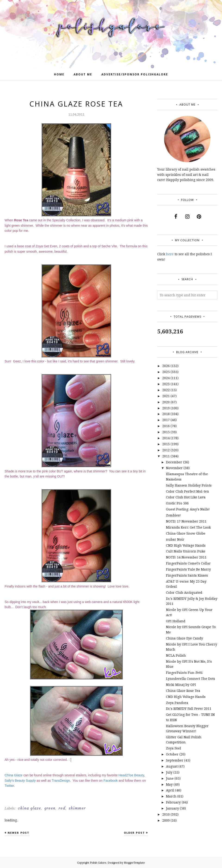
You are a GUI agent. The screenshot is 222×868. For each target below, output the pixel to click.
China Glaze (14, 775)
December (174, 462)
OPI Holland (176, 621)
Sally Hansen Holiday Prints (189, 485)
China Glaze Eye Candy (184, 638)
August (172, 766)
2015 (166, 432)
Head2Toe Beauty (131, 775)
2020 (166, 402)
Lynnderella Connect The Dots (191, 679)
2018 (166, 414)
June (170, 778)
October (172, 754)
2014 (166, 438)
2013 (166, 444)
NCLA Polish (176, 655)
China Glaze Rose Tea (183, 691)
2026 (166, 366)
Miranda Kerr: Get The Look (188, 527)
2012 (166, 450)
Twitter (9, 786)
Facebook (111, 781)
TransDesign (61, 781)
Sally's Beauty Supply (20, 781)
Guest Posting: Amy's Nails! (188, 509)
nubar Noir (175, 539)
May (169, 784)
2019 (166, 408)
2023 (166, 384)
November (174, 468)
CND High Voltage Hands (186, 545)
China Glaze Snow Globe (186, 533)
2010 (166, 814)
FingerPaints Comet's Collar (188, 563)
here (170, 254)
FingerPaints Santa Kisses (187, 575)
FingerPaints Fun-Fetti (184, 673)
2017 (166, 420)
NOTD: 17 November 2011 (186, 521)
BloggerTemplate (134, 863)
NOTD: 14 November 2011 (186, 557)
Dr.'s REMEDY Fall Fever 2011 (189, 708)
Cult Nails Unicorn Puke (186, 551)
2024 (166, 378)
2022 (166, 390)
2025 (166, 372)
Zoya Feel (174, 748)
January (172, 808)
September (175, 760)
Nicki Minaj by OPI (181, 685)
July (169, 772)
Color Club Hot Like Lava (186, 497)
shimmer (77, 808)
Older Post (134, 833)
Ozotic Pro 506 (177, 503)
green (50, 808)
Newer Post (19, 833)
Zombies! (173, 515)
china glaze (29, 808)
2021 (166, 396)
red (62, 808)
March (171, 796)
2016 (166, 426)
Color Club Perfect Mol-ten (188, 491)
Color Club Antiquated (184, 592)
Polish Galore (98, 863)
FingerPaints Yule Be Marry (188, 569)
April (170, 790)
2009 (166, 820)
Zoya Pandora (177, 703)
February (173, 802)
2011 (166, 456)
